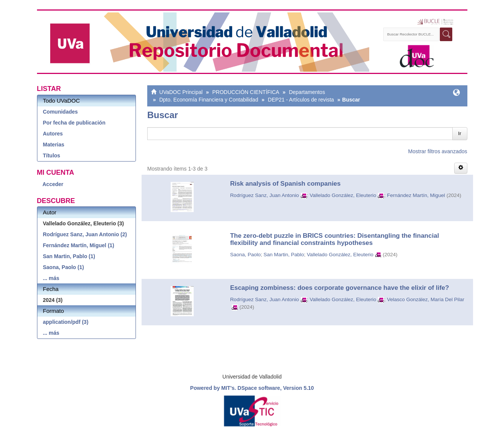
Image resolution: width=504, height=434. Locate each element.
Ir (460, 133)
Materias (54, 145)
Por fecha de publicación (74, 123)
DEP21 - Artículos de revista (301, 100)
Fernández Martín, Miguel (416, 195)
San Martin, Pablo (284, 255)
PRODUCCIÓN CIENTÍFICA (246, 92)
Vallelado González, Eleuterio (343, 195)
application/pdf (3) (66, 322)
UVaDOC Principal (181, 92)
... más (51, 278)
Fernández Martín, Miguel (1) (79, 245)
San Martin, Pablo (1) (69, 256)
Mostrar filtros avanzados (438, 151)
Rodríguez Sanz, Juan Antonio (264, 195)
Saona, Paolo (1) (64, 267)
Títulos (52, 155)
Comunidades (61, 112)
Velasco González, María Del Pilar (426, 299)
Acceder (53, 184)
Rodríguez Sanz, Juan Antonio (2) (85, 234)
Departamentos (307, 92)
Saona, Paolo (245, 255)
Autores (53, 134)
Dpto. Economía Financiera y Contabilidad (209, 100)
